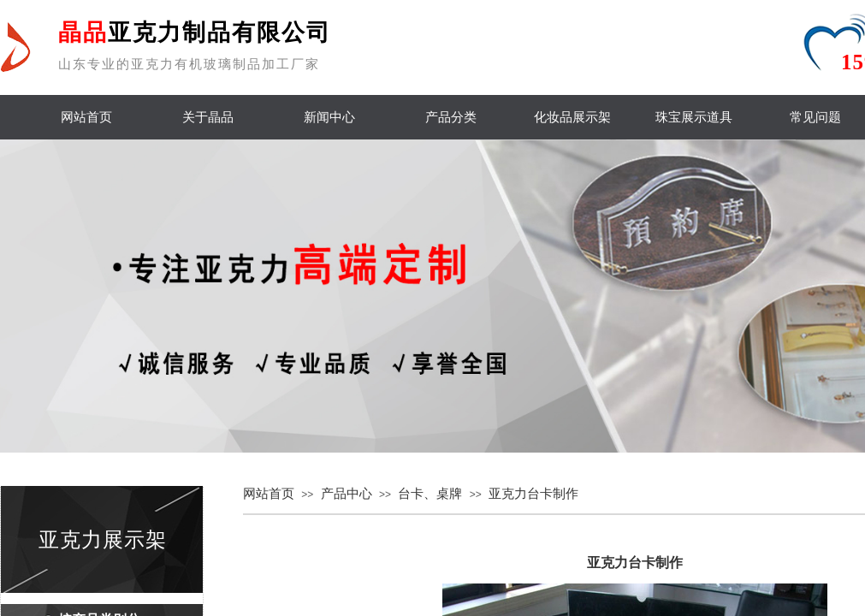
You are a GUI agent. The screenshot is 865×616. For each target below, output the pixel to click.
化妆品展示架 (572, 117)
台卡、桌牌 (430, 494)
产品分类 (451, 117)
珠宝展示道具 (694, 117)
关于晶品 (208, 117)
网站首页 (86, 117)
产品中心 (347, 494)
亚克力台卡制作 (533, 494)
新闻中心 (329, 117)
